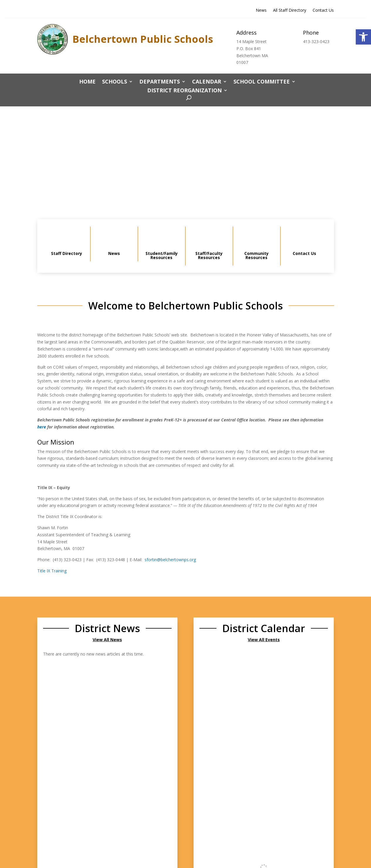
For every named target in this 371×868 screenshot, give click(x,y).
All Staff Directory (290, 11)
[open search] (187, 98)
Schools (115, 82)
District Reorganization (184, 91)
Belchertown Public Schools (143, 39)
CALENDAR (207, 82)
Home (87, 82)
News (261, 11)
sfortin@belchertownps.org (170, 560)
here (42, 427)
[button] (363, 37)
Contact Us (323, 11)
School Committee (262, 82)
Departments (160, 82)
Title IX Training (52, 571)
